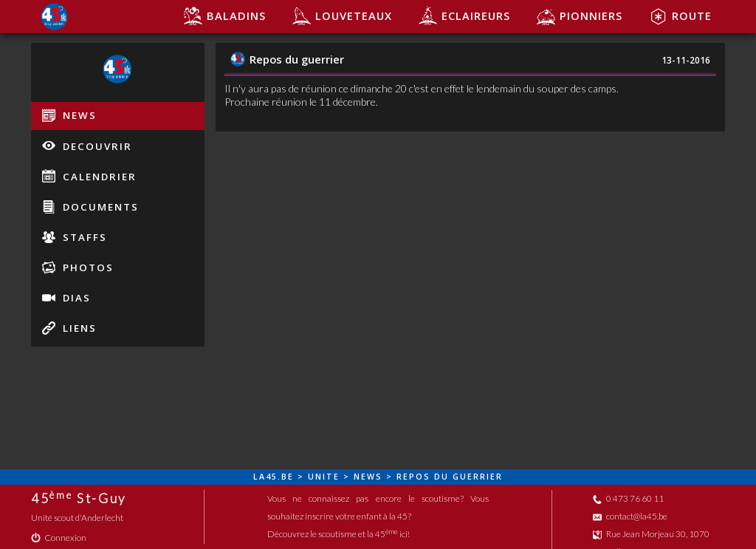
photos (78, 267)
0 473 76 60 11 (628, 498)
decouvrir (87, 146)
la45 (265, 477)
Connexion (59, 538)
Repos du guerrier (287, 59)
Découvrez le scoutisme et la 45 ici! (339, 534)
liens (69, 328)
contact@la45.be (630, 516)
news (69, 115)
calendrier (89, 176)
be (288, 477)
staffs (75, 237)
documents (90, 207)
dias (66, 298)
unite (324, 477)
